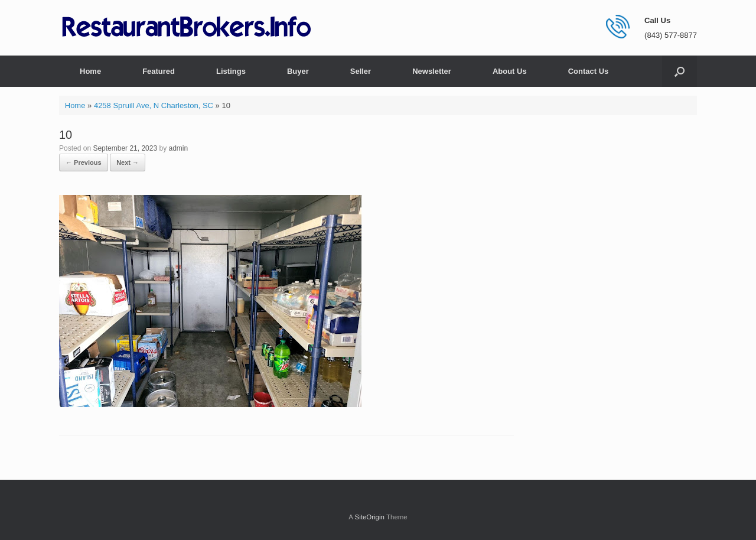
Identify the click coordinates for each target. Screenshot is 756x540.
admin (179, 148)
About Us (510, 71)
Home (90, 71)
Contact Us (589, 71)
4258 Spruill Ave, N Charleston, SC (154, 105)
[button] (680, 71)
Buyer (298, 71)
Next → (128, 162)
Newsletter (432, 71)
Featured (159, 71)
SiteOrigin (369, 517)
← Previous (84, 162)
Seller (361, 71)
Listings (231, 71)
